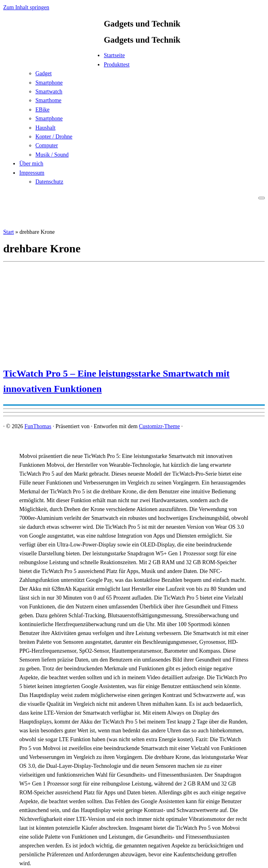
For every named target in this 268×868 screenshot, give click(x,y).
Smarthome (48, 100)
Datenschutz (49, 182)
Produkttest (117, 65)
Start (8, 232)
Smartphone (49, 83)
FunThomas (38, 426)
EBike (42, 110)
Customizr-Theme (159, 426)
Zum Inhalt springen (26, 7)
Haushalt (45, 128)
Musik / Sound (52, 155)
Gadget (43, 73)
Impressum (32, 173)
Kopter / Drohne (54, 137)
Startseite (114, 55)
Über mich (31, 164)
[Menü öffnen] (262, 198)
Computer (47, 145)
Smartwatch (49, 92)
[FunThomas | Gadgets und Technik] (54, 58)
